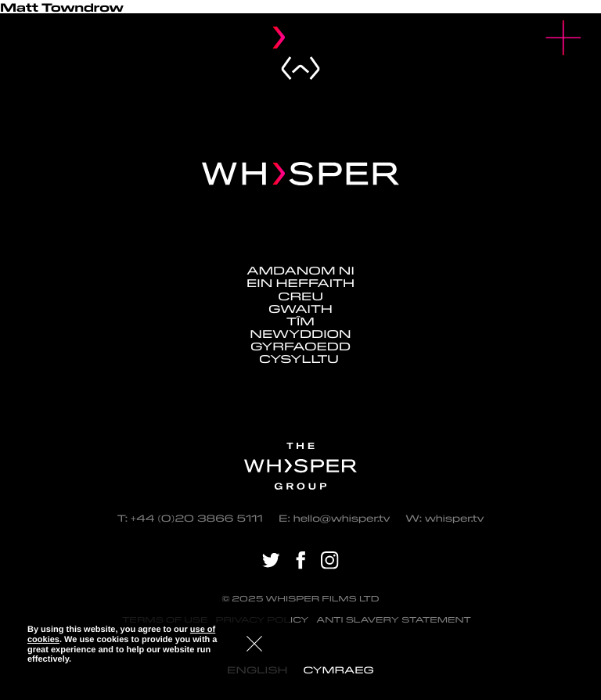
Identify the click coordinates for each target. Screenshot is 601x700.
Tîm (300, 321)
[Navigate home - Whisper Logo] (300, 174)
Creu (300, 296)
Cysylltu (300, 358)
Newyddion (300, 333)
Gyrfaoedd (300, 346)
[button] (564, 38)
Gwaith (300, 308)
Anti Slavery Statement (394, 620)
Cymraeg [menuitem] (338, 670)
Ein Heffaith (300, 282)
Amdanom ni (300, 270)
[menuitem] (338, 670)
